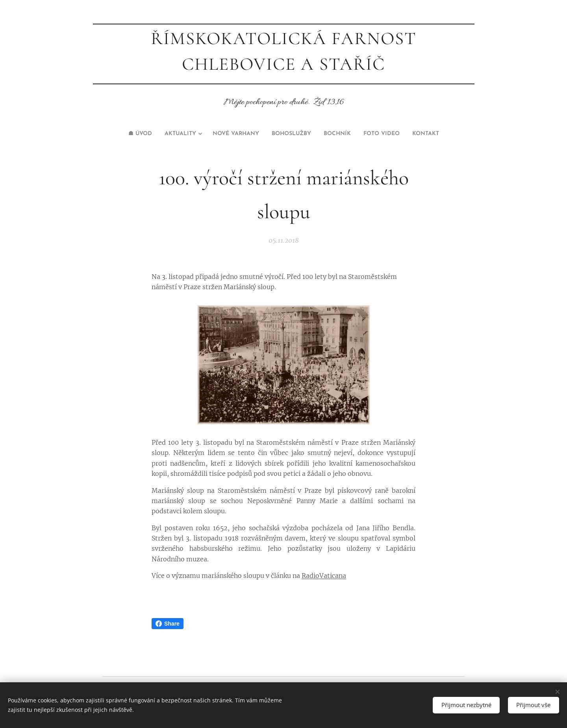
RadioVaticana (324, 576)
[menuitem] (123, 134)
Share (168, 624)
